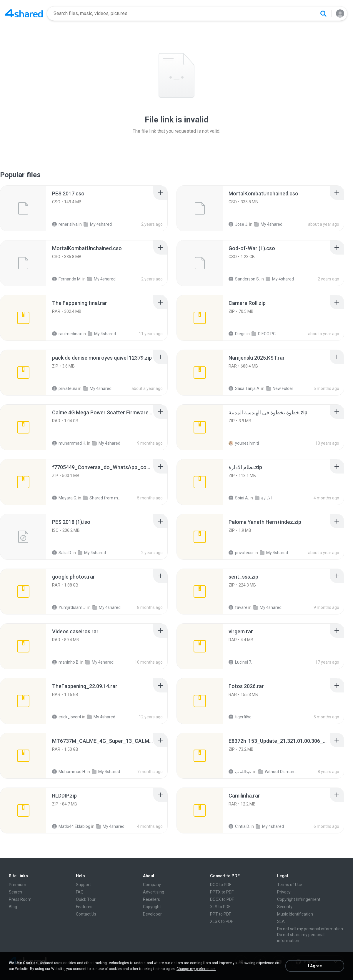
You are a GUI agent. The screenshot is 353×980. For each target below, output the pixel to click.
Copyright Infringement (299, 899)
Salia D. (62, 553)
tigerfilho (240, 717)
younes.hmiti (244, 443)
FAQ (80, 892)
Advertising (154, 892)
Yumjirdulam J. (69, 607)
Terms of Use (290, 885)
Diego (237, 334)
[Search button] (323, 14)
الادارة (263, 498)
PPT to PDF (220, 914)
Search (15, 892)
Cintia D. (239, 826)
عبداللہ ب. (240, 772)
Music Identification (295, 914)
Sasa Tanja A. (244, 388)
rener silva (65, 224)
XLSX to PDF (222, 921)
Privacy (284, 892)
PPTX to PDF (222, 892)
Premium (18, 885)
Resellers (151, 899)
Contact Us (86, 914)
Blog (13, 907)
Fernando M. (67, 279)
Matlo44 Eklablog (71, 826)
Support (83, 885)
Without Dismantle (278, 772)
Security (285, 907)
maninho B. (66, 662)
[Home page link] (24, 14)
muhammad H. (69, 443)
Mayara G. (65, 498)
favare (238, 607)
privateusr (65, 388)
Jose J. (238, 224)
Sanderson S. (244, 279)
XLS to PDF (220, 907)
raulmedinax (67, 334)
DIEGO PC (264, 334)
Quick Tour (86, 899)
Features (84, 907)
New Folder (280, 388)
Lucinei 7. (240, 662)
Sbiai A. (239, 498)
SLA (281, 921)
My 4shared (98, 224)
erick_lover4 (67, 717)
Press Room (20, 899)
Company (152, 885)
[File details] (23, 208)
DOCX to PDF (222, 899)
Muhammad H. (69, 772)
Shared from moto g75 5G (102, 498)
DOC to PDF (221, 885)
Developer (152, 914)
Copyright (152, 907)
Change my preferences (196, 969)
